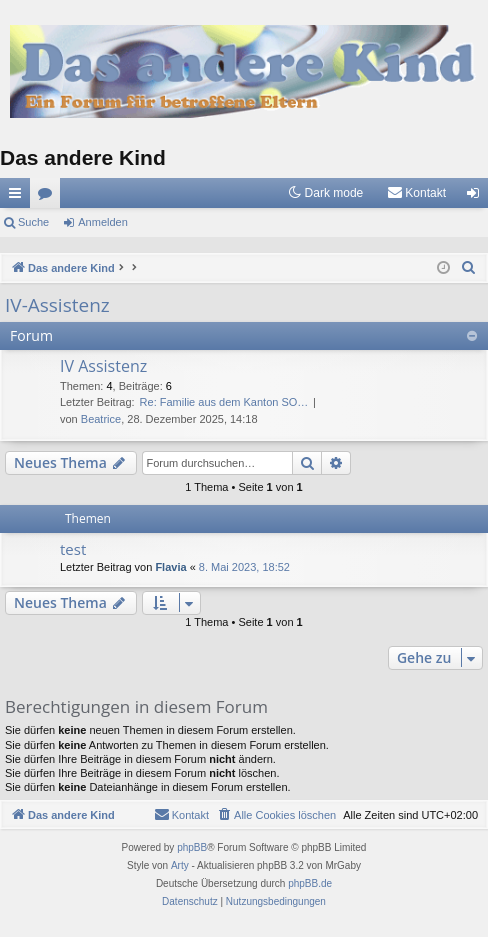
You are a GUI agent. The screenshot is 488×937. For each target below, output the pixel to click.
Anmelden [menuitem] (477, 197)
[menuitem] (416, 193)
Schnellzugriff (19, 197)
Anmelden (103, 222)
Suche (33, 222)
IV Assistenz (103, 366)
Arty (180, 865)
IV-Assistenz (57, 305)
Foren (49, 197)
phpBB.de (310, 883)
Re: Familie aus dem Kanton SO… (224, 402)
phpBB (192, 847)
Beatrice (101, 419)
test (73, 549)
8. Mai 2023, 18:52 (244, 567)
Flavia (170, 567)
